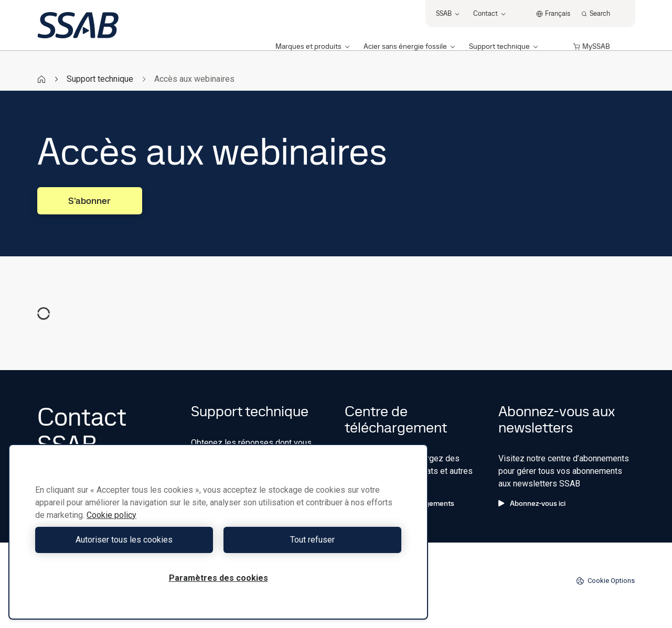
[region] (218, 532)
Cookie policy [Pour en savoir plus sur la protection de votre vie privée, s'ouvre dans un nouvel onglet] (111, 515)
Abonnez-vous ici (532, 503)
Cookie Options (605, 581)
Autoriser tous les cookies (124, 540)
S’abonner (89, 201)
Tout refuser (312, 540)
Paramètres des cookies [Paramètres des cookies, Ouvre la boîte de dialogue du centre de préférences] (218, 578)
